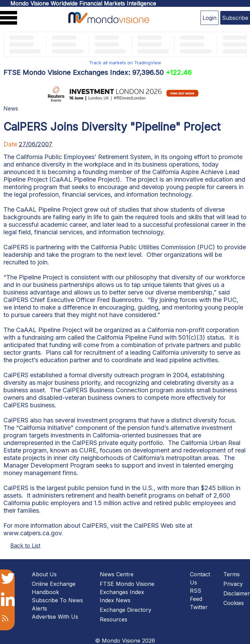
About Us (44, 574)
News (11, 108)
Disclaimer (237, 593)
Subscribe (235, 18)
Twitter (199, 607)
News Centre (117, 574)
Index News (115, 600)
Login (210, 18)
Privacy (233, 584)
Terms (232, 574)
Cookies (234, 603)
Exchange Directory (126, 610)
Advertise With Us (55, 617)
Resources (114, 619)
